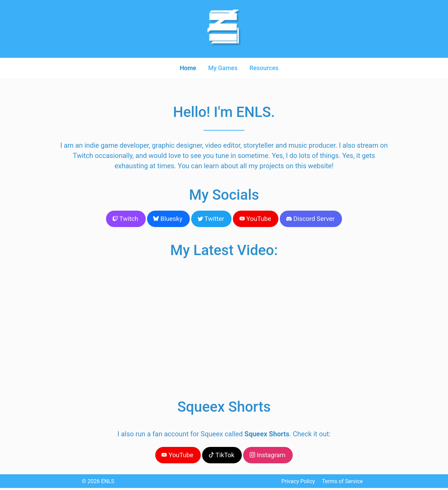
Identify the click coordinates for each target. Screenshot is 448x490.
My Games (223, 68)
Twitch (129, 219)
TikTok (222, 456)
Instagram (266, 456)
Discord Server (307, 219)
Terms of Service (342, 483)
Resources (266, 68)
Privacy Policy (298, 483)
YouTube (254, 219)
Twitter (211, 219)
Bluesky (170, 219)
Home (186, 68)
